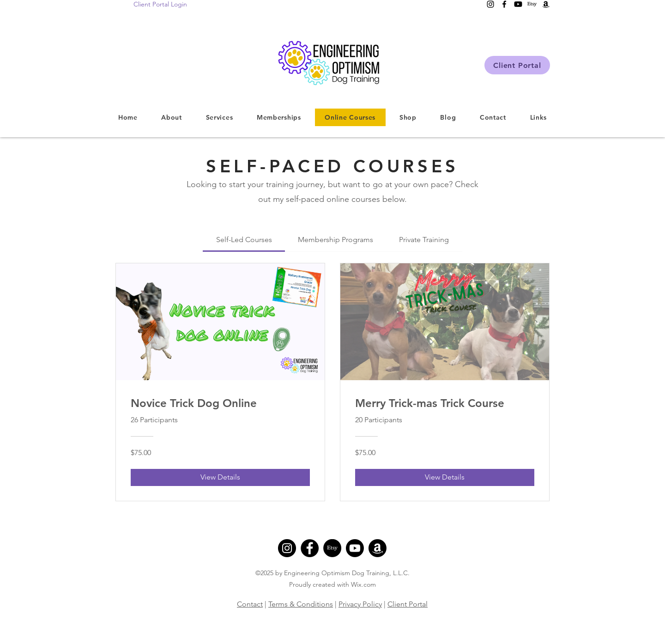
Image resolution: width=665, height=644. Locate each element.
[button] (219, 117)
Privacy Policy (360, 604)
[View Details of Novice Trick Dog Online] (220, 477)
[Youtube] (355, 548)
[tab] (244, 240)
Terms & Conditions (301, 604)
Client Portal (408, 604)
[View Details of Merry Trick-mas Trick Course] (445, 477)
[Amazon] (378, 548)
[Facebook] (310, 548)
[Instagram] (287, 548)
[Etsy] (332, 548)
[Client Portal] (517, 65)
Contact (250, 604)
